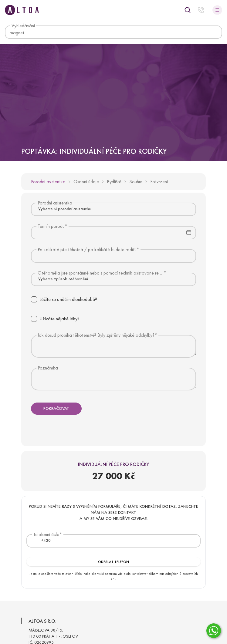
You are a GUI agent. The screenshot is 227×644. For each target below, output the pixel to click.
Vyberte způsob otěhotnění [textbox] (63, 279)
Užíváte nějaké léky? (59, 319)
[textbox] (42, 541)
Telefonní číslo (46, 534)
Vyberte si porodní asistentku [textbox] (65, 209)
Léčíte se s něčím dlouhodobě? (68, 299)
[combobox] (113, 209)
